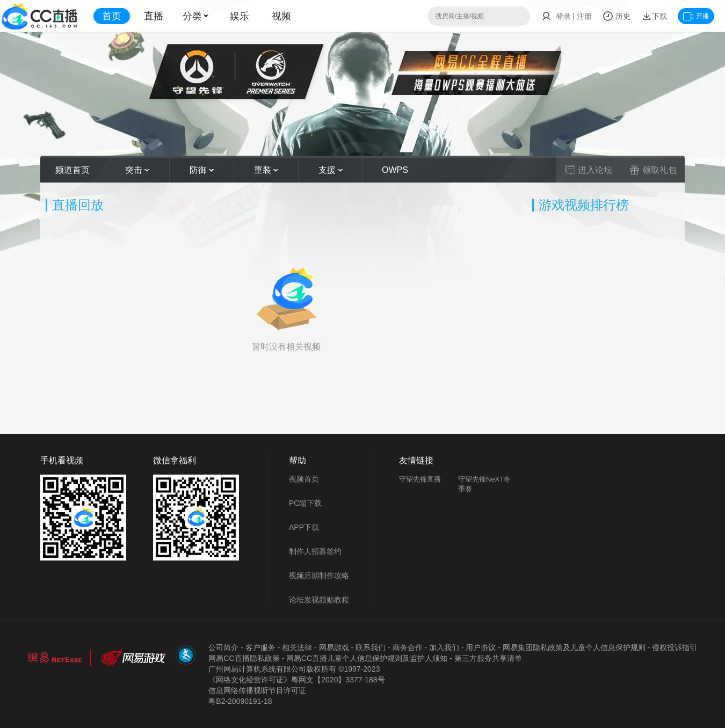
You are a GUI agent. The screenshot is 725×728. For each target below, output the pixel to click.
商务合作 (408, 647)
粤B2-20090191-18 (240, 701)
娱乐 (240, 16)
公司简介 (223, 647)
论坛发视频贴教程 (319, 600)
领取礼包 (653, 170)
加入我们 (444, 647)
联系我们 (371, 647)
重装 (266, 170)
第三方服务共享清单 (488, 658)
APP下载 (304, 527)
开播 (696, 16)
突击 (137, 170)
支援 (331, 170)
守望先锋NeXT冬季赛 (484, 484)
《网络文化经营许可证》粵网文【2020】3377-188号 (296, 680)
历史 (617, 16)
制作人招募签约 (315, 551)
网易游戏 (334, 647)
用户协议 (481, 647)
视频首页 (304, 479)
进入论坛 (589, 170)
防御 (202, 170)
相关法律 (297, 647)
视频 (281, 16)
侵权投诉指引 (675, 647)
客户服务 (260, 647)
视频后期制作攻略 (319, 576)
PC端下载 (305, 503)
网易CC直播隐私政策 (244, 658)
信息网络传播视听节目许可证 (257, 690)
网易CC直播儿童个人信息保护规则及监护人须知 (367, 658)
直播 (154, 16)
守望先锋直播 (420, 479)
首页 (112, 16)
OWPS (395, 170)
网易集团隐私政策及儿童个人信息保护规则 (574, 647)
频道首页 (73, 170)
